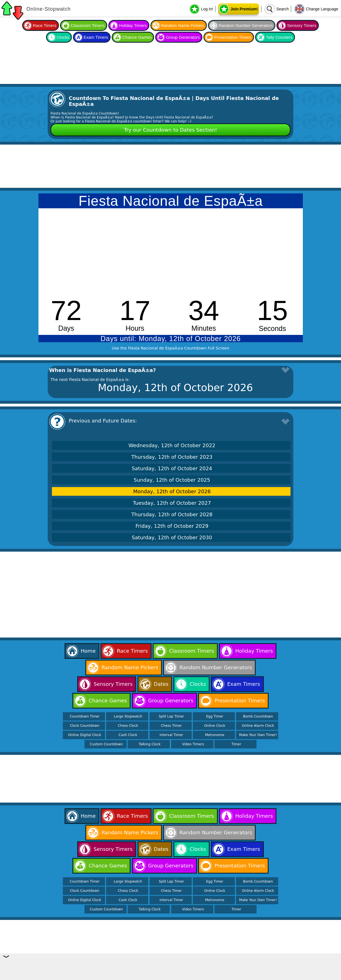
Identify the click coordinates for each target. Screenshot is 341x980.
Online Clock (215, 726)
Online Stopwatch (112, 976)
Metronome (215, 735)
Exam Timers (96, 37)
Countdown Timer (85, 716)
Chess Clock (128, 726)
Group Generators (183, 37)
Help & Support (176, 976)
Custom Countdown (106, 744)
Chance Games (137, 37)
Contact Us (202, 976)
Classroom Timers (88, 25)
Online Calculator (145, 976)
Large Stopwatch (128, 716)
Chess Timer (171, 726)
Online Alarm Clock (258, 726)
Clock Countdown (84, 726)
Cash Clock (128, 735)
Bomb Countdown (258, 716)
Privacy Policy (243, 976)
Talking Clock (150, 744)
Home (88, 651)
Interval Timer (171, 735)
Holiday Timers (133, 25)
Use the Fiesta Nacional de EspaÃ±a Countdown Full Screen (170, 348)
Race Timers (45, 25)
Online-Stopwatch (49, 9)
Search (282, 9)
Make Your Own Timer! (258, 735)
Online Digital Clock (85, 735)
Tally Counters (279, 37)
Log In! (207, 9)
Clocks (63, 37)
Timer (236, 744)
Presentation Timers (233, 37)
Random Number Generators (246, 25)
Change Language (322, 9)
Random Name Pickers (183, 25)
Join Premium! (244, 9)
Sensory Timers (302, 25)
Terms (222, 976)
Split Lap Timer (171, 716)
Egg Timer (215, 716)
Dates (161, 684)
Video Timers (193, 744)
